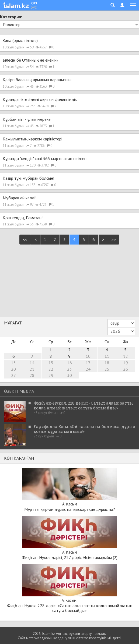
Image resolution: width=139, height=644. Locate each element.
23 (69, 369)
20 (13, 369)
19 (126, 363)
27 (13, 375)
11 (107, 356)
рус (34, 7)
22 (51, 369)
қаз (34, 3)
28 (32, 375)
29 (51, 375)
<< (25, 239)
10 (88, 356)
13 (13, 363)
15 (51, 363)
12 (126, 356)
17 (88, 363)
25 (107, 369)
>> (114, 239)
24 (88, 369)
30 (69, 375)
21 (32, 369)
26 (126, 369)
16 (69, 363)
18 (107, 363)
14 (32, 363)
